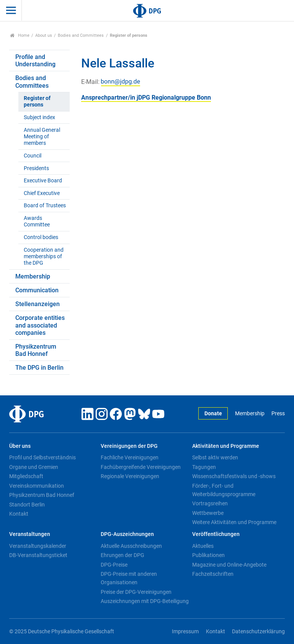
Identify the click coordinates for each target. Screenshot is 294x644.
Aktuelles (203, 546)
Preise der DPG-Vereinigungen (136, 592)
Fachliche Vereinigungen (130, 457)
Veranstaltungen (30, 534)
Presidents (36, 168)
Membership (33, 276)
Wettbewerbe (208, 513)
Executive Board (43, 181)
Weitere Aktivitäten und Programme (234, 522)
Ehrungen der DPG (122, 555)
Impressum (185, 632)
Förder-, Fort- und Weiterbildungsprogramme (224, 490)
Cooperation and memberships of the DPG (44, 257)
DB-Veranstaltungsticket (38, 555)
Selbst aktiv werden (215, 457)
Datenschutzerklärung (258, 632)
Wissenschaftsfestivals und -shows (234, 476)
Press (278, 414)
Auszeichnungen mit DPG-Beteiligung (145, 601)
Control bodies (41, 237)
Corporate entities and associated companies (40, 325)
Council (33, 156)
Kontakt (19, 514)
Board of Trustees (45, 206)
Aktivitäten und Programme (226, 446)
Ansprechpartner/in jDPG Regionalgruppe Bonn (146, 98)
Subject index (39, 117)
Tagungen (204, 467)
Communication (37, 290)
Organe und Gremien (34, 467)
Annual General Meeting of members (42, 137)
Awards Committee (37, 221)
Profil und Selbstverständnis (42, 457)
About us (44, 35)
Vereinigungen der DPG (129, 446)
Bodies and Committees (81, 35)
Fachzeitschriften (213, 574)
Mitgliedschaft (26, 476)
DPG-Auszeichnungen (127, 534)
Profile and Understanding (35, 61)
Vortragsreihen (210, 503)
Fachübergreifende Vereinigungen (141, 467)
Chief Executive (42, 193)
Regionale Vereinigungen (130, 476)
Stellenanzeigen (38, 304)
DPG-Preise (114, 565)
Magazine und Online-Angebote (229, 565)
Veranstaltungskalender (38, 546)
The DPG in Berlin (39, 368)
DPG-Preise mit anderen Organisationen (129, 578)
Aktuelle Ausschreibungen (131, 546)
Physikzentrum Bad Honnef (36, 350)
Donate (213, 414)
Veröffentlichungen (216, 534)
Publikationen (208, 555)
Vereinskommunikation (37, 486)
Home (20, 35)
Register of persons (37, 102)
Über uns (20, 446)
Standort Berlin (27, 505)
